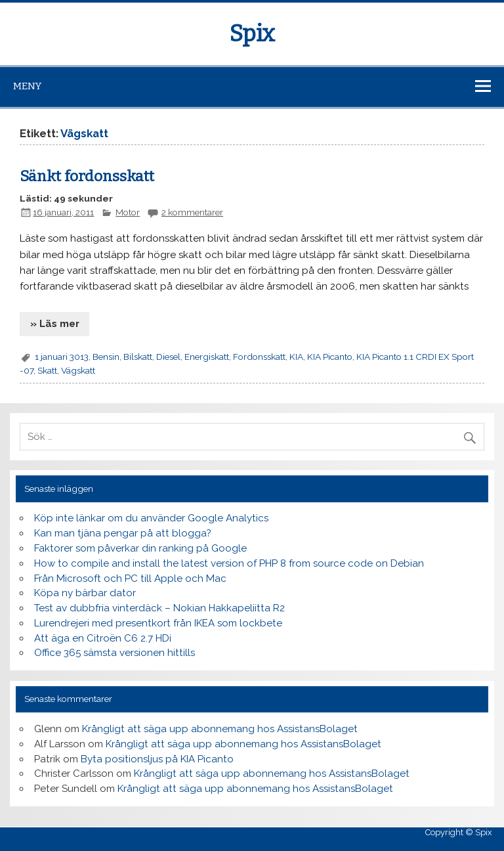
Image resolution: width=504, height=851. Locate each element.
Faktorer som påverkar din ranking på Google (140, 548)
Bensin (106, 357)
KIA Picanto (330, 357)
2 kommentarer (192, 212)
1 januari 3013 (62, 357)
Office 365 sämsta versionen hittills (115, 653)
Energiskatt (207, 357)
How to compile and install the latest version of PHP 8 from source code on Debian (229, 563)
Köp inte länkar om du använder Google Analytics (151, 518)
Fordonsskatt (259, 357)
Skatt (47, 370)
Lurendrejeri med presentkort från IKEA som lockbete (158, 623)
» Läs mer (55, 324)
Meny (27, 86)
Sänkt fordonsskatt (87, 176)
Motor (128, 212)
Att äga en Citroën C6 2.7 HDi (103, 638)
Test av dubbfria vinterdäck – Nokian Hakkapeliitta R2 (159, 608)
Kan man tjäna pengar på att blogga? (123, 533)
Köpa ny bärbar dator (85, 593)
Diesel (168, 357)
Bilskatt (138, 357)
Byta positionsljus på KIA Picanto (157, 759)
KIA (296, 357)
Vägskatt (78, 370)
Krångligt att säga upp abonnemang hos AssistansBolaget (220, 729)
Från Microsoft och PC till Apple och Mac (130, 578)
